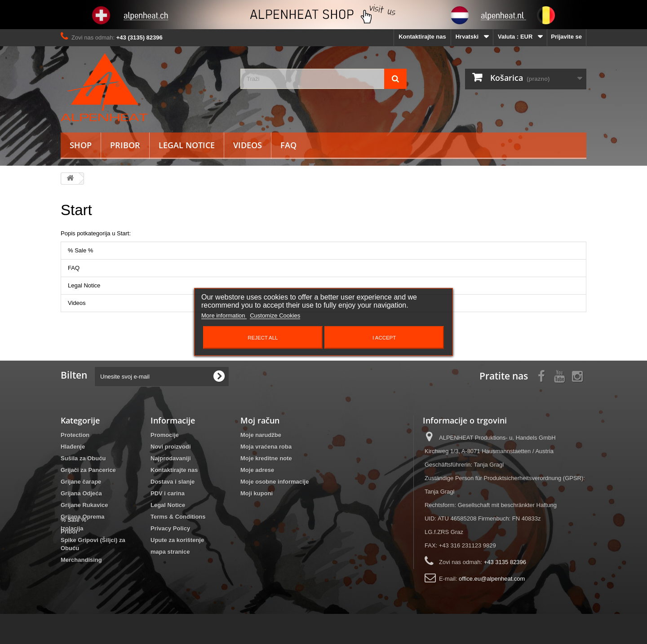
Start (76, 210)
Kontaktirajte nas (422, 37)
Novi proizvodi (171, 447)
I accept (384, 338)
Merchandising (81, 560)
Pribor (125, 145)
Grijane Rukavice (84, 505)
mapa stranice (170, 552)
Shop (81, 145)
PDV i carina (168, 493)
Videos (248, 145)
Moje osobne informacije (275, 482)
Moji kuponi (257, 493)
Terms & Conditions (178, 517)
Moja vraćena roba (266, 447)
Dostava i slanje (173, 482)
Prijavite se (566, 37)
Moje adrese (257, 470)
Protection (75, 435)
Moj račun (260, 420)
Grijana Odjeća (81, 493)
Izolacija (72, 528)
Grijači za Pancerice (88, 470)
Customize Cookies (275, 315)
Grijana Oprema (83, 517)
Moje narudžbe (261, 435)
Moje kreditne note (266, 458)
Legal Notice (187, 145)
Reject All (263, 338)
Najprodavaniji (171, 458)
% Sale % (80, 250)
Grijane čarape (81, 482)
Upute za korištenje (177, 540)
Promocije (165, 435)
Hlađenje (73, 447)
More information (224, 315)
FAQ (288, 145)
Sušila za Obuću (83, 458)
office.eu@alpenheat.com (492, 579)
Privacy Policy (170, 528)
